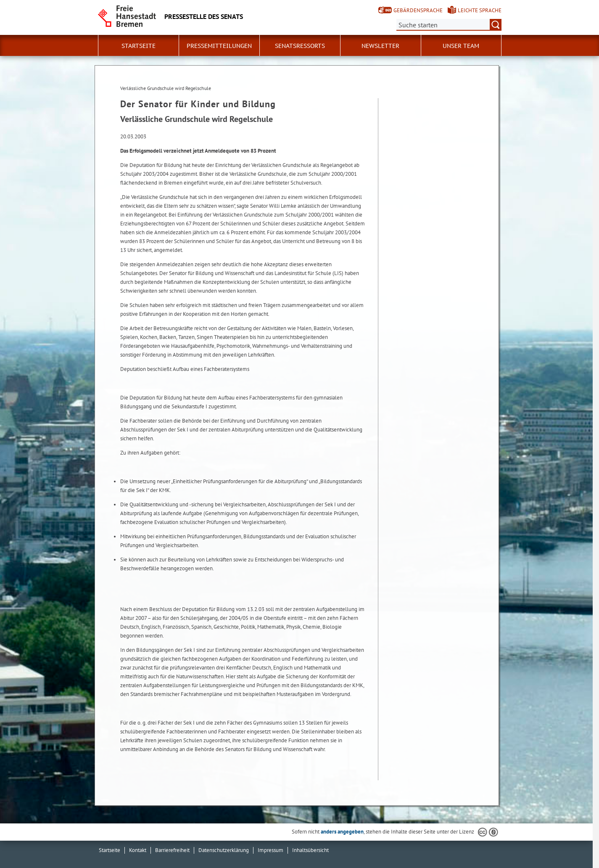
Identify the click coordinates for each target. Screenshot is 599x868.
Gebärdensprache (418, 10)
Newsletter (380, 46)
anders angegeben (342, 832)
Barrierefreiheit (172, 850)
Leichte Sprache (480, 10)
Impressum (270, 850)
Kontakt (138, 850)
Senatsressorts (300, 46)
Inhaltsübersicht (310, 850)
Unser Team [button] (461, 46)
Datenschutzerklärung (224, 850)
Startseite (139, 46)
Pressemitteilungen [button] (219, 46)
